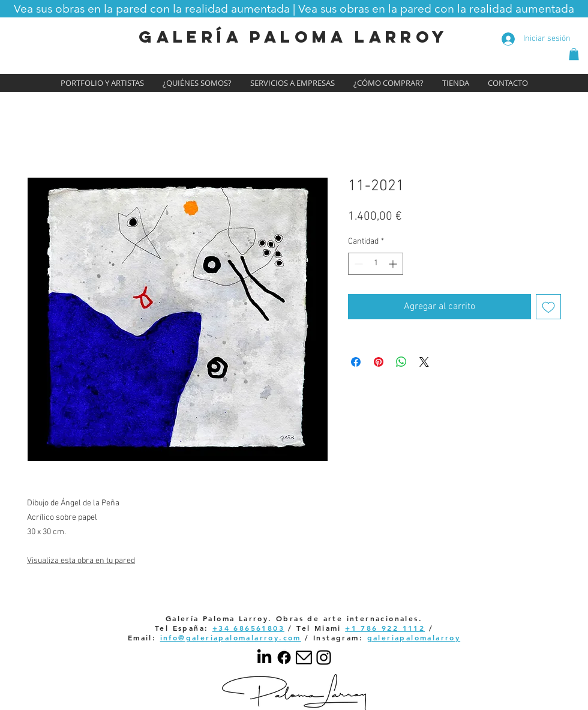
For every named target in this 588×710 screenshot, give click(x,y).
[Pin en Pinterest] (379, 362)
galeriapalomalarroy (414, 637)
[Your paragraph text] (324, 657)
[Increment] (394, 264)
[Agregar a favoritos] (548, 307)
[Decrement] (357, 264)
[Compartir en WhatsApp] (401, 362)
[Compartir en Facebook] (356, 362)
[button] (294, 8)
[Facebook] (284, 657)
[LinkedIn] (264, 657)
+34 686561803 (248, 628)
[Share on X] (424, 362)
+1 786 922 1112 (385, 628)
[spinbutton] (376, 264)
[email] (304, 657)
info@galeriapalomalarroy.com (231, 637)
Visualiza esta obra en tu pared (81, 561)
